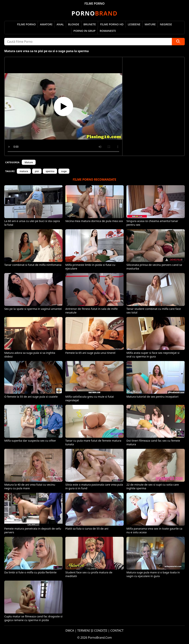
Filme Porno (26, 24)
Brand (94, 13)
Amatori (46, 24)
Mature (150, 24)
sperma (50, 171)
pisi (37, 171)
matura (24, 171)
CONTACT (117, 631)
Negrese (166, 24)
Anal (60, 24)
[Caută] (178, 42)
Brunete (90, 24)
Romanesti (108, 31)
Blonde (74, 24)
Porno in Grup (84, 31)
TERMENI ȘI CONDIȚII (92, 631)
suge (64, 171)
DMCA (70, 631)
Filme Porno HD (112, 24)
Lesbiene (134, 24)
